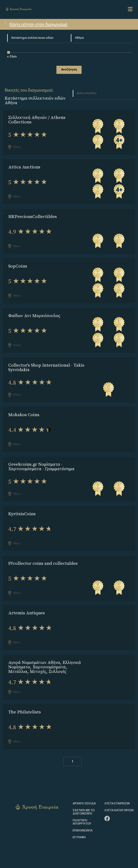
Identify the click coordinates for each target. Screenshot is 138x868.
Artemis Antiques (27, 613)
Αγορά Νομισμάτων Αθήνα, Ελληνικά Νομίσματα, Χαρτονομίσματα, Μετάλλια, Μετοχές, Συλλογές (45, 667)
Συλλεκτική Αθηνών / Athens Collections (37, 120)
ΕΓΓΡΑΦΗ (79, 838)
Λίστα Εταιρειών (117, 804)
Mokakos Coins (24, 415)
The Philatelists (25, 712)
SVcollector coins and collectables (43, 563)
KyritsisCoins (22, 514)
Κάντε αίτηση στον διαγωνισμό (35, 25)
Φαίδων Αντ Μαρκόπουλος (34, 316)
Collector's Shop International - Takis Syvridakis (46, 367)
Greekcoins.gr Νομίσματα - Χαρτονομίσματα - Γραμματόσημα (41, 466)
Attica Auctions (24, 167)
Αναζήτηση (69, 70)
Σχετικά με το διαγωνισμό (84, 812)
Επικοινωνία (83, 831)
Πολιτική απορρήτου (82, 822)
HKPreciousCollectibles (33, 216)
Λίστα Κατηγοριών (119, 811)
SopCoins (18, 266)
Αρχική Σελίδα (84, 804)
